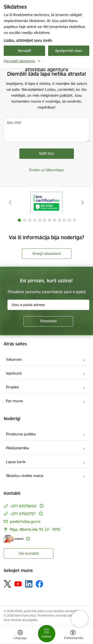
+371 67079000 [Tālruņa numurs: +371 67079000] (23, 506)
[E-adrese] (14, 539)
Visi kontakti (29, 553)
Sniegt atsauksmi (47, 253)
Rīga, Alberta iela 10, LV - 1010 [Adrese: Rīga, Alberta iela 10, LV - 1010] (35, 529)
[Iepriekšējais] (10, 202)
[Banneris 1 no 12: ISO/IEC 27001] (46, 203)
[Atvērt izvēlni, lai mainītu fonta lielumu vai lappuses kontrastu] (73, 635)
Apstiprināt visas (69, 51)
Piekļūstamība (17, 448)
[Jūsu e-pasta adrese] (48, 305)
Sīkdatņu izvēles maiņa (25, 476)
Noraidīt (24, 51)
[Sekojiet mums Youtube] (18, 584)
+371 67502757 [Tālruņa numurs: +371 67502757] (23, 514)
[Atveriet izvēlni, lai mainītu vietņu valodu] (20, 635)
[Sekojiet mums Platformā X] (7, 584)
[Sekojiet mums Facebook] (39, 584)
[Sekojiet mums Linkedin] (29, 584)
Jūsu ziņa (14, 122)
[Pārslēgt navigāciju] (47, 634)
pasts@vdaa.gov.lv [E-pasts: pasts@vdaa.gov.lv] (25, 521)
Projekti (12, 387)
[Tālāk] (83, 202)
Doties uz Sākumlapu (47, 170)
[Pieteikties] (48, 321)
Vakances (14, 359)
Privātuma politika (21, 434)
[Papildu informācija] (42, 506)
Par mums (15, 401)
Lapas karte (16, 462)
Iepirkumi (14, 373)
